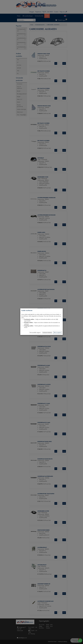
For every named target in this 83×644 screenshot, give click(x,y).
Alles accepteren (57, 333)
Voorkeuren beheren (47, 333)
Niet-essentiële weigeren (35, 333)
